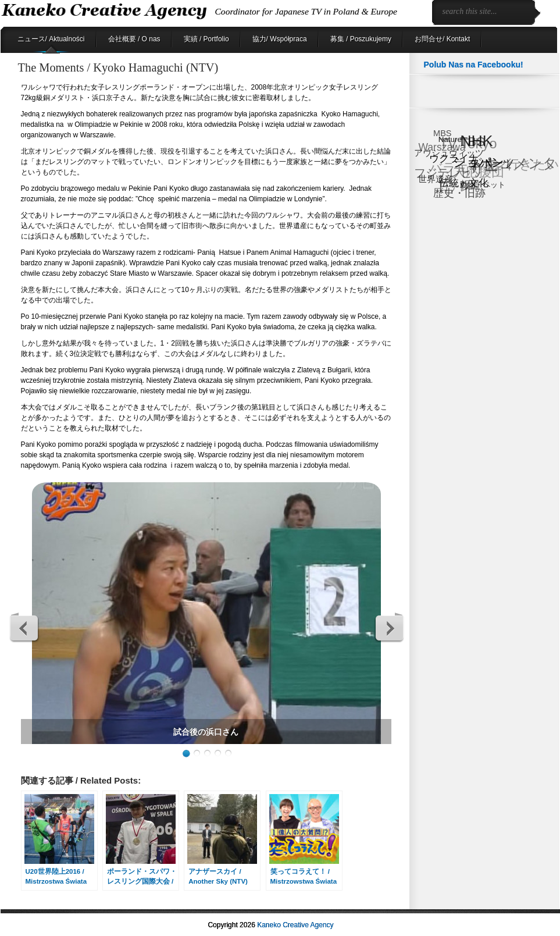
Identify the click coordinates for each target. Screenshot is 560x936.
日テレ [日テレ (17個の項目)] (454, 188)
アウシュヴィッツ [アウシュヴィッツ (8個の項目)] (449, 153)
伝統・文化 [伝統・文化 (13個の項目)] (464, 183)
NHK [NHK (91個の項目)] (476, 141)
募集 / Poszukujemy (361, 39)
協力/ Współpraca (280, 39)
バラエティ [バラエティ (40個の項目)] (463, 168)
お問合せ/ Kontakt (442, 39)
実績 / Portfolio (206, 39)
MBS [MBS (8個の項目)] (442, 134)
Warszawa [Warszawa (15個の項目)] (442, 147)
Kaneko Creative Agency (295, 925)
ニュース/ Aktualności (51, 39)
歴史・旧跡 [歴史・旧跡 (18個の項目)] (459, 193)
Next (389, 628)
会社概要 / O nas (134, 39)
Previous (24, 628)
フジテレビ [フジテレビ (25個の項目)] (443, 173)
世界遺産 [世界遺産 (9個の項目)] (436, 179)
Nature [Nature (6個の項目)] (450, 139)
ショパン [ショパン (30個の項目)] (479, 162)
